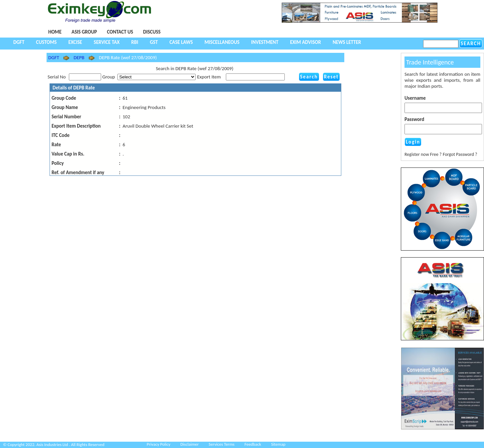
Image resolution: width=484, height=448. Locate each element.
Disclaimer (189, 444)
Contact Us (120, 32)
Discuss (152, 32)
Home (55, 32)
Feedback (253, 444)
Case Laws (181, 42)
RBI (135, 42)
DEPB (79, 57)
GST (154, 42)
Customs (46, 42)
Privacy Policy (159, 444)
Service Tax (107, 42)
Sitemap (278, 444)
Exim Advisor (306, 42)
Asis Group (84, 32)
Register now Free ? (423, 154)
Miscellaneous (222, 42)
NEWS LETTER (347, 42)
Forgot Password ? (460, 154)
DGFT (19, 42)
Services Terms (222, 444)
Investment (265, 42)
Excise (75, 42)
